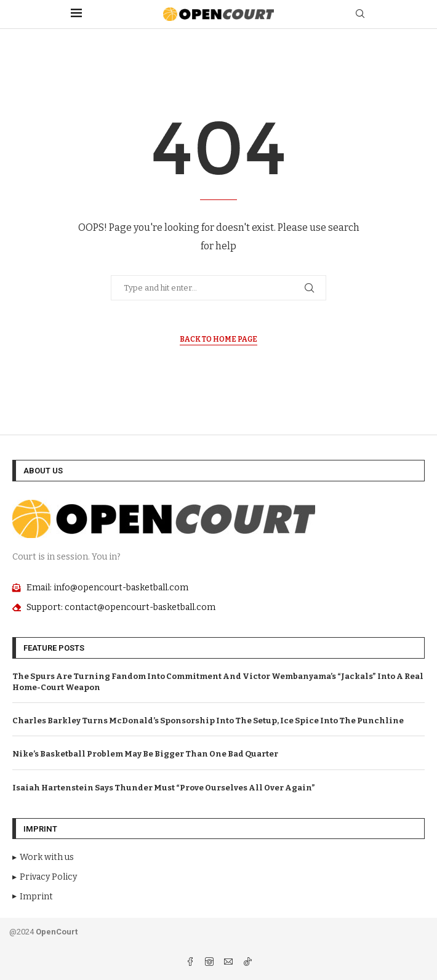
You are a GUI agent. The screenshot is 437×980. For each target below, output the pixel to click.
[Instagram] (210, 963)
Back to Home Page (218, 339)
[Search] (360, 14)
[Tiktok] (247, 963)
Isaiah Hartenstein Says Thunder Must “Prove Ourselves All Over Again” (164, 788)
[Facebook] (191, 963)
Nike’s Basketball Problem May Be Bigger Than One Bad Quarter (145, 754)
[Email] (229, 963)
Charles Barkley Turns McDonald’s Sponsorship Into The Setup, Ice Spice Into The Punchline (208, 721)
